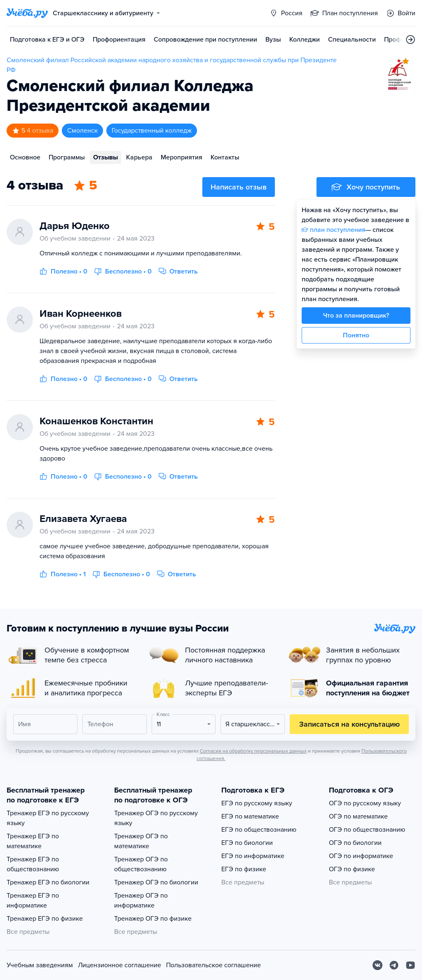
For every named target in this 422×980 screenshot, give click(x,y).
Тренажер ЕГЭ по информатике (33, 900)
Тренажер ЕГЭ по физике (45, 919)
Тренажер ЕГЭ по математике (33, 841)
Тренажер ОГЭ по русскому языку (156, 818)
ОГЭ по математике (358, 816)
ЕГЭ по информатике (253, 856)
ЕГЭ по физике (244, 869)
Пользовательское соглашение (213, 965)
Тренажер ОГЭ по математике (141, 841)
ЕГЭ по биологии (247, 843)
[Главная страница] (27, 13)
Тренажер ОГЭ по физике (153, 919)
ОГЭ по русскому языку (365, 803)
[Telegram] (394, 965)
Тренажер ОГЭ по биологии (156, 882)
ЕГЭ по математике (250, 816)
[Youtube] (410, 965)
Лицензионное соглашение (120, 965)
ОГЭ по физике (352, 869)
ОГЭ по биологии (355, 843)
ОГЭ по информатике (361, 856)
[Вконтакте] (377, 965)
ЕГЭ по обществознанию (259, 830)
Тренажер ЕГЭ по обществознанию (33, 864)
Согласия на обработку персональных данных (253, 751)
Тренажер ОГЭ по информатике (141, 900)
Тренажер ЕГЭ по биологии (48, 882)
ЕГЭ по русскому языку (257, 803)
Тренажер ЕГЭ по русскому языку (48, 818)
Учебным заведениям (40, 965)
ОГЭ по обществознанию (367, 830)
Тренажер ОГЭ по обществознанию (141, 864)
